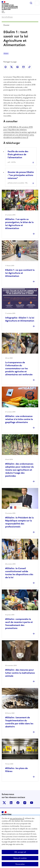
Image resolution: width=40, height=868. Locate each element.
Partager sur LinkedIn (17, 67)
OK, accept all (20, 852)
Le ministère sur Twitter (4, 803)
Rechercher (31, 3)
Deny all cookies (20, 858)
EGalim (6, 54)
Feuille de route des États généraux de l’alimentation (18, 154)
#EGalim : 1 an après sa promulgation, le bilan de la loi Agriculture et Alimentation (19, 224)
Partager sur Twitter (12, 67)
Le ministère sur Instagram (25, 803)
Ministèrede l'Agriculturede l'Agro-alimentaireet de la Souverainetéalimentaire (10, 7)
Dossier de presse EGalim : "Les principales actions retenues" (21, 175)
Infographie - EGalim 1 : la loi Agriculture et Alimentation (20, 319)
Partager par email (23, 67)
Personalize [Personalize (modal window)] (20, 864)
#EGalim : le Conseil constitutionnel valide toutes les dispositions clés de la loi (19, 573)
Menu (37, 3)
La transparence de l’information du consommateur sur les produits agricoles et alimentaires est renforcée (19, 368)
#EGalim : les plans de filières (16, 770)
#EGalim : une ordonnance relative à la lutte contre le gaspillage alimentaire (19, 419)
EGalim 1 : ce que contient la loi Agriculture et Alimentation (20, 273)
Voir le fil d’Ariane (7, 17)
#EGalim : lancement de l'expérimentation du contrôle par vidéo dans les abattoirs (19, 722)
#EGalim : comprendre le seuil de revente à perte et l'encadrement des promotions (19, 624)
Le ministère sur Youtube (32, 803)
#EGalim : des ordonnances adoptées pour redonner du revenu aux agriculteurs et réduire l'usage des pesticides (20, 470)
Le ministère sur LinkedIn (11, 803)
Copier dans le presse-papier (29, 67)
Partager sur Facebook (6, 67)
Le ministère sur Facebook (18, 803)
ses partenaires (16, 818)
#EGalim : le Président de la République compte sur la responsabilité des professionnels (19, 522)
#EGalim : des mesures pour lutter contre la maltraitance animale (20, 673)
